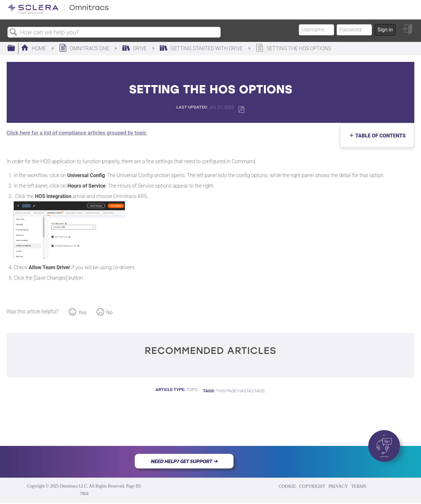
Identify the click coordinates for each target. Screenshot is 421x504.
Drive (135, 48)
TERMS (359, 486)
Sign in (385, 30)
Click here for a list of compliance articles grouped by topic (77, 133)
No (109, 312)
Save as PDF (241, 110)
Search (14, 32)
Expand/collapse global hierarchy (15, 49)
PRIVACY (338, 486)
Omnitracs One (85, 48)
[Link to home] (58, 13)
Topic (193, 389)
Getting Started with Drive (202, 48)
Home (34, 48)
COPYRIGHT (312, 486)
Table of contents (379, 136)
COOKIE (287, 486)
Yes (82, 312)
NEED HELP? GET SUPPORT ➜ (184, 461)
